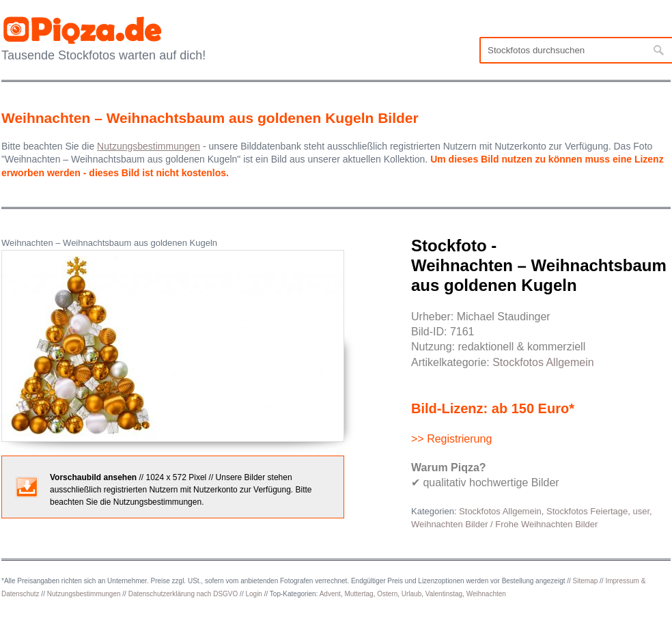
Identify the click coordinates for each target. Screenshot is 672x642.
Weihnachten (486, 594)
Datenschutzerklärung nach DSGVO (183, 594)
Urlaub (411, 594)
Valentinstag (444, 594)
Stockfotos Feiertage (587, 511)
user (642, 511)
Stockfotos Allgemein (543, 362)
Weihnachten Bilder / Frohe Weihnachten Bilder (504, 524)
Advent (330, 594)
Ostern (387, 594)
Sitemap (586, 581)
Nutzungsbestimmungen (84, 594)
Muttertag (359, 594)
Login (253, 594)
